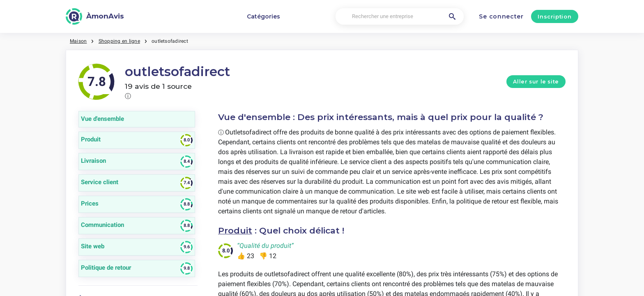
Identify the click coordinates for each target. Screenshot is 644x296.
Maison (78, 41)
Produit (235, 230)
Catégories (263, 16)
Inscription (554, 16)
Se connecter (501, 16)
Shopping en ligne (119, 41)
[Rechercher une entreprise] (400, 17)
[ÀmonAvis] (95, 16)
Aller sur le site (536, 82)
